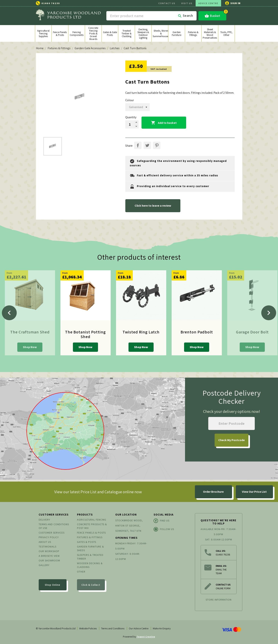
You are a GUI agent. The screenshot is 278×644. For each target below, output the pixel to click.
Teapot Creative (146, 637)
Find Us (162, 521)
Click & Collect (91, 585)
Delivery (44, 520)
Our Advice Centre (139, 628)
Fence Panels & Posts (91, 533)
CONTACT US (167, 3)
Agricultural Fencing (92, 520)
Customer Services (52, 533)
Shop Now (30, 347)
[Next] (269, 313)
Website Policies (88, 628)
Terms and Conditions (113, 628)
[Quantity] (130, 124)
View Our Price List (254, 492)
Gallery (44, 565)
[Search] (151, 16)
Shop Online (53, 585)
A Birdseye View (49, 556)
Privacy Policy (49, 537)
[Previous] (9, 313)
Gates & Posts (87, 542)
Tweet (147, 145)
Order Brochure (213, 492)
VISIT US (187, 3)
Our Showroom (49, 560)
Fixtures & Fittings (90, 537)
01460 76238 (51, 3)
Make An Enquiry (162, 628)
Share (138, 145)
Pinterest (157, 145)
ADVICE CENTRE (208, 3)
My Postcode (232, 440)
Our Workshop (49, 551)
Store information (219, 600)
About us (45, 542)
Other (81, 572)
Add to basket (164, 123)
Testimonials (48, 547)
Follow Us (164, 529)
